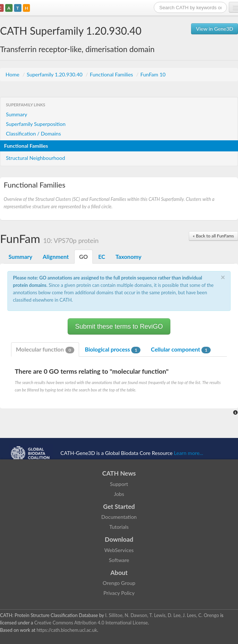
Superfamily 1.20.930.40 (55, 74)
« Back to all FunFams (213, 236)
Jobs (119, 494)
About (119, 573)
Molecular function (45, 350)
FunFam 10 (153, 74)
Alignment (56, 257)
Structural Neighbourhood (35, 158)
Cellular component (181, 350)
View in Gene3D (215, 29)
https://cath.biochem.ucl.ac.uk (67, 630)
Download (119, 539)
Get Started (119, 506)
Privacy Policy (119, 593)
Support (119, 484)
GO (84, 257)
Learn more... (189, 453)
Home (13, 74)
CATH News (119, 473)
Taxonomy (128, 257)
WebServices (119, 550)
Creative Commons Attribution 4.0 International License (91, 623)
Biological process (113, 350)
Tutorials (119, 527)
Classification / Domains (33, 133)
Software (119, 560)
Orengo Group (119, 583)
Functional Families (112, 74)
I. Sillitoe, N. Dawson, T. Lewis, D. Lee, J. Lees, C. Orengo (162, 615)
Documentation (119, 517)
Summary (17, 114)
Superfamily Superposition (36, 124)
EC (102, 257)
